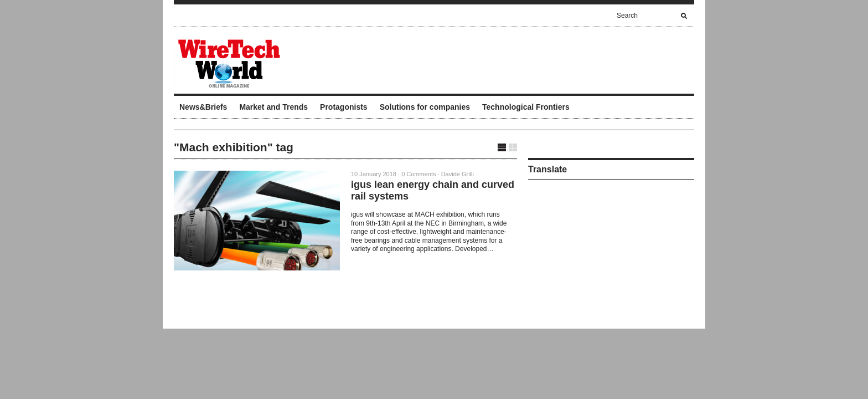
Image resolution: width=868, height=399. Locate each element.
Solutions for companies (425, 107)
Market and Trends (273, 107)
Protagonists (344, 107)
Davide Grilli (458, 174)
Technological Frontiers (526, 107)
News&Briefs (203, 107)
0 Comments (418, 174)
